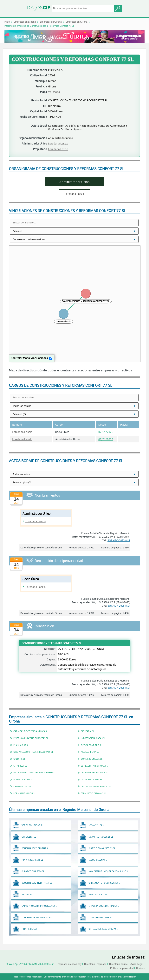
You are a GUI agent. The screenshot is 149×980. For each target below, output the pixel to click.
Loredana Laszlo (58, 143)
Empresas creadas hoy (69, 964)
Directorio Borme (118, 964)
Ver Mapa (54, 92)
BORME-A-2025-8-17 (119, 540)
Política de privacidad (122, 968)
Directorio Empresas (95, 964)
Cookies (141, 968)
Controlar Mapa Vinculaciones (29, 358)
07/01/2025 (106, 432)
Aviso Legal (137, 964)
